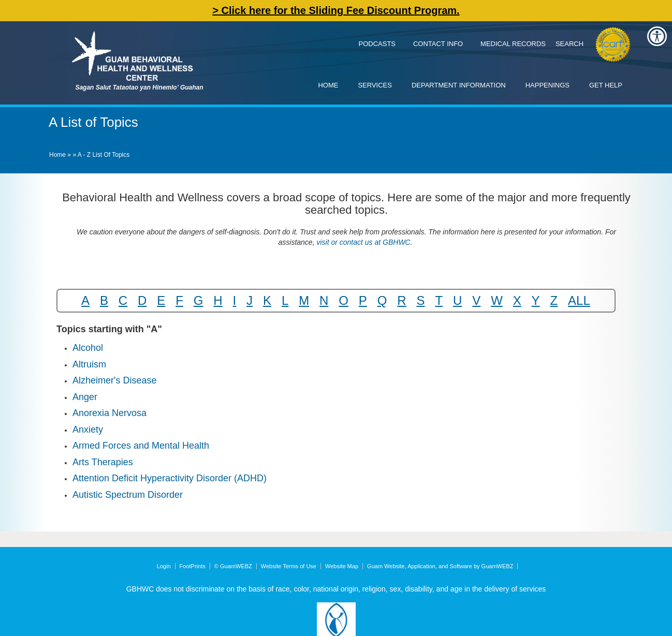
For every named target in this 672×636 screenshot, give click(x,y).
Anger (85, 397)
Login (164, 566)
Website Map (342, 566)
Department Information (459, 85)
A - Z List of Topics (104, 155)
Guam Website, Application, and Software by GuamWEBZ (440, 566)
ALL (579, 300)
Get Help (606, 85)
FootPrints (193, 566)
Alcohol (88, 348)
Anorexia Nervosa (109, 413)
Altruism (89, 364)
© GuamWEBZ (233, 566)
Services (375, 85)
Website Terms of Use (289, 566)
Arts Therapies (103, 462)
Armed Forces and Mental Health (141, 446)
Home (328, 85)
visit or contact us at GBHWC (363, 242)
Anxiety (88, 430)
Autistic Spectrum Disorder (128, 495)
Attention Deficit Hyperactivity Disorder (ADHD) (170, 478)
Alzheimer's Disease (115, 380)
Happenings (547, 85)
